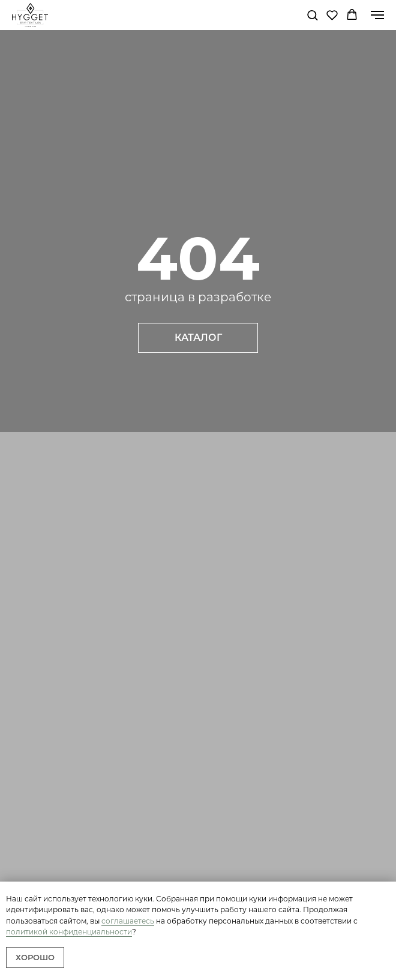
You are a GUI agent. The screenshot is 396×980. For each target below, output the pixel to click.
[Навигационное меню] (377, 15)
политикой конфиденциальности (69, 932)
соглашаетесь (128, 921)
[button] (312, 15)
